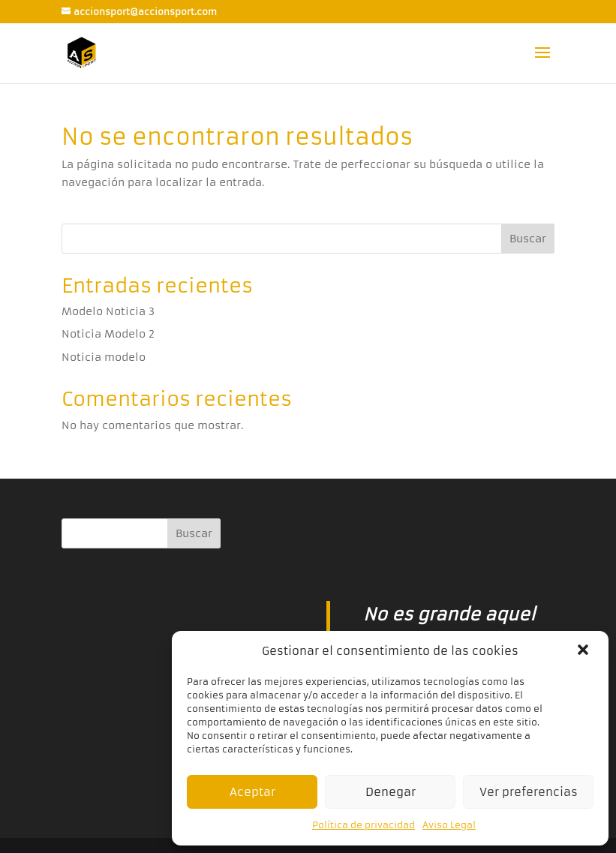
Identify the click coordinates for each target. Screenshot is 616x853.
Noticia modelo (104, 357)
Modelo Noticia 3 (108, 311)
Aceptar (252, 792)
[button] (584, 651)
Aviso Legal (449, 825)
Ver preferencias (529, 792)
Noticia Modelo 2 (108, 334)
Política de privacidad (364, 825)
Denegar (391, 792)
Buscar (528, 239)
